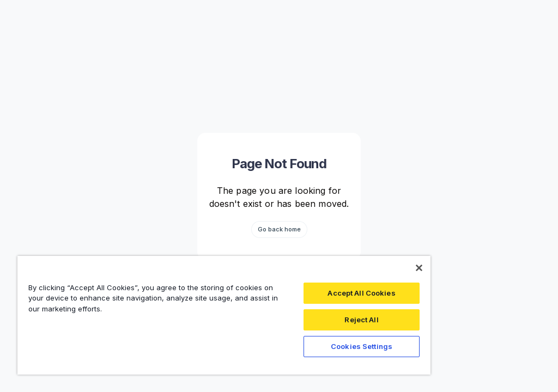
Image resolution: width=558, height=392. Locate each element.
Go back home (279, 229)
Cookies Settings (362, 346)
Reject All (361, 320)
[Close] (419, 268)
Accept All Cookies (361, 293)
